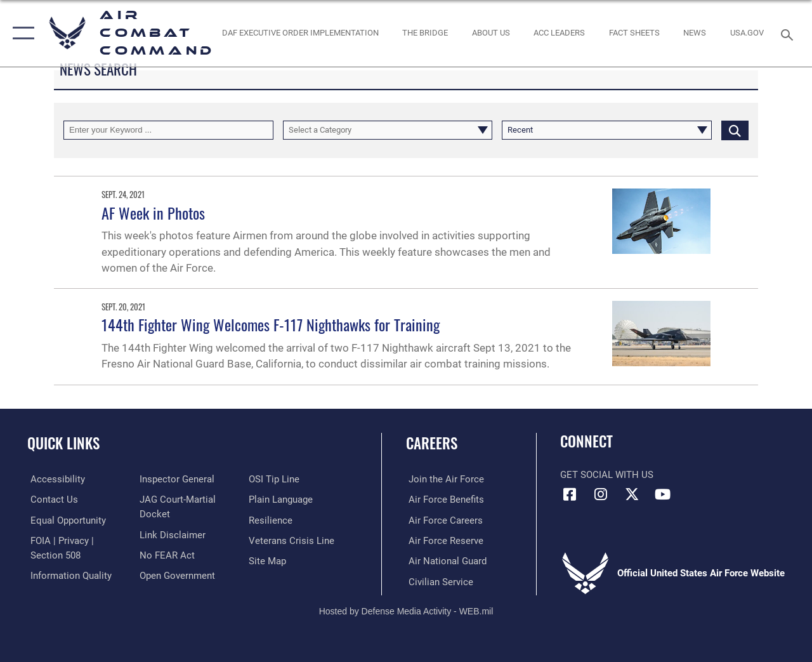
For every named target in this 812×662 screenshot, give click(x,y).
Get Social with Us (607, 475)
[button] (21, 33)
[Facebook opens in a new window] (570, 494)
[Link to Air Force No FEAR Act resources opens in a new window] (166, 554)
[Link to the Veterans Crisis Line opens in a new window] (292, 540)
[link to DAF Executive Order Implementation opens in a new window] (300, 33)
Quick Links (63, 443)
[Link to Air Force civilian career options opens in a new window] (438, 581)
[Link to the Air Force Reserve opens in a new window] (443, 540)
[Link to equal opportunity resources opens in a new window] (65, 520)
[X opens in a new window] (632, 494)
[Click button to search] (735, 130)
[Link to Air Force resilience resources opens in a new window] (271, 520)
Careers (432, 443)
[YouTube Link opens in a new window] (663, 494)
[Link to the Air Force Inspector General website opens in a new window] (176, 479)
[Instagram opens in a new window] (601, 494)
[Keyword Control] (168, 130)
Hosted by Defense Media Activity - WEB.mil (406, 610)
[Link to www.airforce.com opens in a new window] (444, 479)
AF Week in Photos (153, 213)
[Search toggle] (789, 33)
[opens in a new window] (747, 33)
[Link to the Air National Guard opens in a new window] (445, 560)
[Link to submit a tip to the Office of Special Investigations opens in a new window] (275, 479)
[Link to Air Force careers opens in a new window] (443, 520)
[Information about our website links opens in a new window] (171, 534)
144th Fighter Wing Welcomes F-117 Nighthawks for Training (271, 324)
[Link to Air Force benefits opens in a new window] (444, 500)
